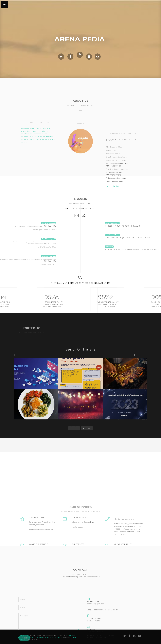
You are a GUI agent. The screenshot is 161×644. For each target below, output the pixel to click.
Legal (46, 637)
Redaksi (71, 635)
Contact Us (22, 637)
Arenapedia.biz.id (24, 635)
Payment (40, 637)
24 (83, 428)
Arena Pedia (80, 39)
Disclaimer (53, 637)
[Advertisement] (32, 446)
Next (89, 428)
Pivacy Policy (31, 637)
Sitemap (60, 637)
